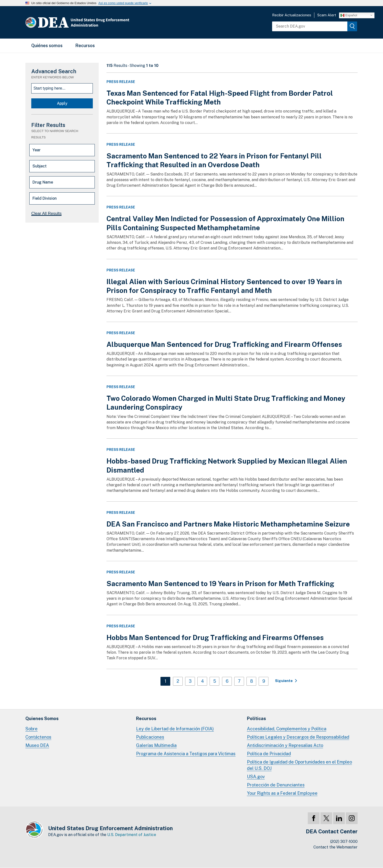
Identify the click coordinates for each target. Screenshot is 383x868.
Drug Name (43, 182)
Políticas (256, 718)
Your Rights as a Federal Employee (282, 793)
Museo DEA (37, 745)
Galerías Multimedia (156, 745)
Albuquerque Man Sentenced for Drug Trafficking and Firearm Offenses (224, 344)
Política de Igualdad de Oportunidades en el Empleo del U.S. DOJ (299, 765)
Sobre (32, 729)
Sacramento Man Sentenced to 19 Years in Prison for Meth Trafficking (220, 584)
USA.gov (256, 777)
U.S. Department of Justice (132, 835)
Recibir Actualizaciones (292, 15)
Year (37, 150)
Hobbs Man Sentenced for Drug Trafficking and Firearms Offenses (215, 637)
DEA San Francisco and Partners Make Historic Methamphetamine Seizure (228, 524)
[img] (352, 26)
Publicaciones (150, 737)
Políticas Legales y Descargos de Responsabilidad (298, 737)
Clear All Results (46, 213)
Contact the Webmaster (335, 847)
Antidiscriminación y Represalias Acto (285, 745)
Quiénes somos (47, 46)
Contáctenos (38, 737)
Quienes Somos (42, 718)
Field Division (45, 198)
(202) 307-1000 (344, 842)
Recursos (85, 46)
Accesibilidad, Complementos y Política (287, 729)
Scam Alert (327, 15)
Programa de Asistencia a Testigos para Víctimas (186, 754)
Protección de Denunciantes (276, 785)
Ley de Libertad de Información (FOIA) (175, 729)
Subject (40, 166)
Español (349, 15)
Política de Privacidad (269, 754)
